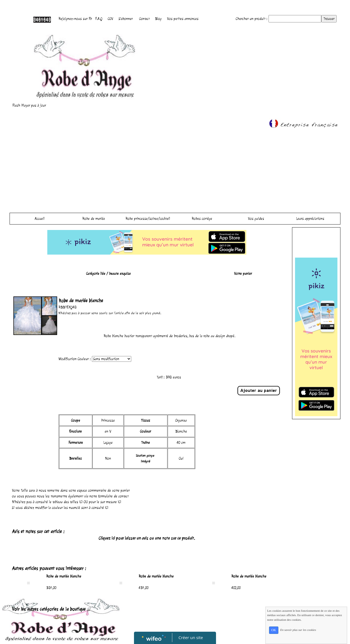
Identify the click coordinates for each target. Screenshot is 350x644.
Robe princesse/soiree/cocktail (148, 219)
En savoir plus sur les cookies (298, 630)
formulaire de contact (113, 496)
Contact (144, 19)
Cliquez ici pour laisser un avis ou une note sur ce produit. (147, 538)
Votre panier (243, 274)
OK (274, 630)
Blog (158, 19)
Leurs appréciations (310, 219)
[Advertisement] (175, 169)
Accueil (40, 219)
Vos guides (256, 219)
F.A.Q (99, 19)
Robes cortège (202, 219)
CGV (110, 19)
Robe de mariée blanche (64, 576)
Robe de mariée (94, 219)
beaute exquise (120, 274)
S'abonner (126, 19)
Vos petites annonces (183, 19)
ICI (81, 502)
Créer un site (191, 637)
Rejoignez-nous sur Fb (75, 19)
